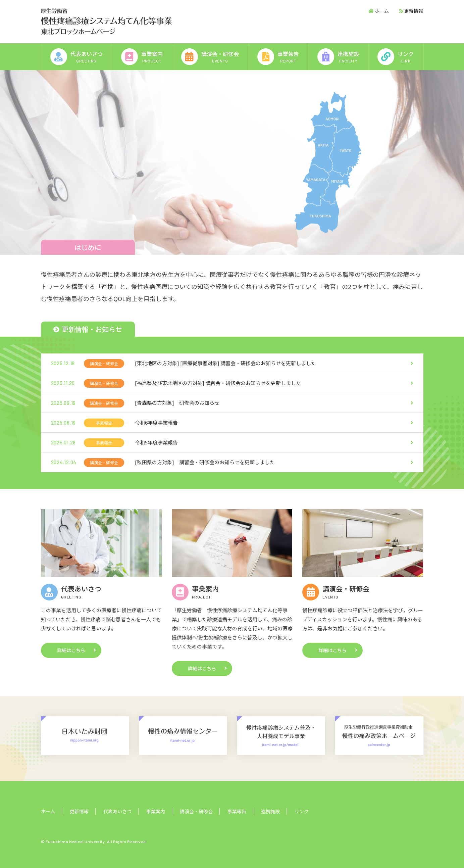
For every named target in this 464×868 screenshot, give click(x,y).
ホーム (382, 11)
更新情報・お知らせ (88, 329)
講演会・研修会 (196, 811)
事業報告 (237, 811)
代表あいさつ (117, 811)
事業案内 (156, 811)
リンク (302, 811)
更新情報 (414, 11)
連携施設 (270, 811)
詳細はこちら (71, 650)
